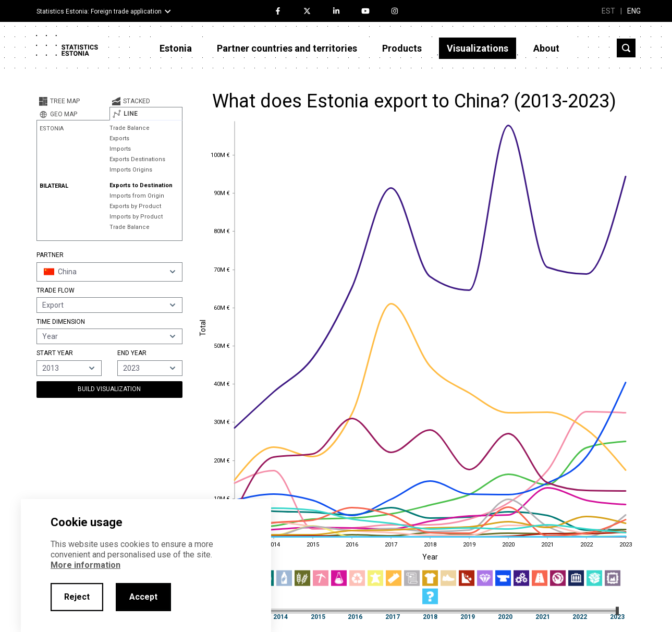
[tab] (73, 101)
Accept (143, 597)
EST (608, 11)
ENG (634, 11)
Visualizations (478, 48)
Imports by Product (136, 217)
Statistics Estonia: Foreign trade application (99, 11)
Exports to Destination (141, 185)
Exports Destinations (137, 159)
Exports (119, 138)
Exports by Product (135, 206)
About (546, 48)
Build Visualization (109, 389)
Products (402, 48)
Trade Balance (130, 128)
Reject (77, 597)
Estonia (176, 48)
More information (85, 565)
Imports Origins (131, 170)
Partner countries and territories (287, 48)
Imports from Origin (137, 196)
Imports (120, 149)
